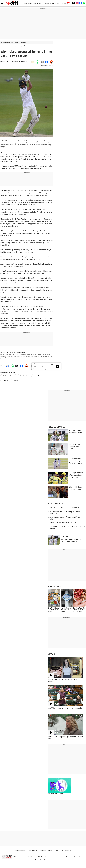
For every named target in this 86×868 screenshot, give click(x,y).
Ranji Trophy (24, 376)
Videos (56, 851)
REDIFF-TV (65, 4)
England (5, 380)
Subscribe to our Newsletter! (40, 364)
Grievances (47, 860)
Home (2, 46)
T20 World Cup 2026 (56, 794)
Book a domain (33, 851)
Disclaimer (52, 857)
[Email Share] (32, 62)
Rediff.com (21, 857)
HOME (26, 4)
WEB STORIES (54, 587)
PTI (7, 61)
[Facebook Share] (46, 62)
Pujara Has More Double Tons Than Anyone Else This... (72, 541)
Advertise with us (43, 857)
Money (50, 851)
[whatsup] (84, 3)
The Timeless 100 (66, 851)
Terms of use (39, 860)
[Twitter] (74, 3)
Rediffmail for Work (20, 851)
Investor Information (31, 857)
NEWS (30, 4)
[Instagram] (77, 3)
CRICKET (46, 4)
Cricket (8, 46)
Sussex (16, 380)
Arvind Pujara (38, 376)
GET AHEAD (58, 4)
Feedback (75, 857)
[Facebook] (81, 3)
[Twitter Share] (42, 62)
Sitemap (68, 857)
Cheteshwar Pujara (8, 376)
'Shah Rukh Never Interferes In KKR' (63, 523)
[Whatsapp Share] (37, 62)
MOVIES (41, 4)
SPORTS (52, 4)
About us (81, 857)
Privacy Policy (61, 857)
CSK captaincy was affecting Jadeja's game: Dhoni (76, 475)
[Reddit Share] (51, 62)
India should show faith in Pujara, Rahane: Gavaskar (76, 461)
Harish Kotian (21, 61)
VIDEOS (51, 654)
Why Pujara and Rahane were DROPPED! (75, 447)
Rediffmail (43, 851)
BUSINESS (35, 4)
